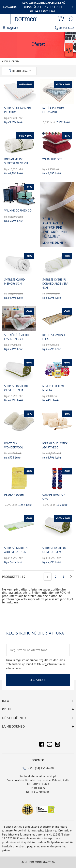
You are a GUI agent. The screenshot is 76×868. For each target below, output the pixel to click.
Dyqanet (13, 28)
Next (71, 577)
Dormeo (38, 760)
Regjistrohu (38, 680)
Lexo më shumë (53, 243)
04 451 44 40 (67, 28)
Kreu (5, 61)
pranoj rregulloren (41, 660)
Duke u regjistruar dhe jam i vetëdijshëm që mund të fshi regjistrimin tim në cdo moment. (36, 664)
